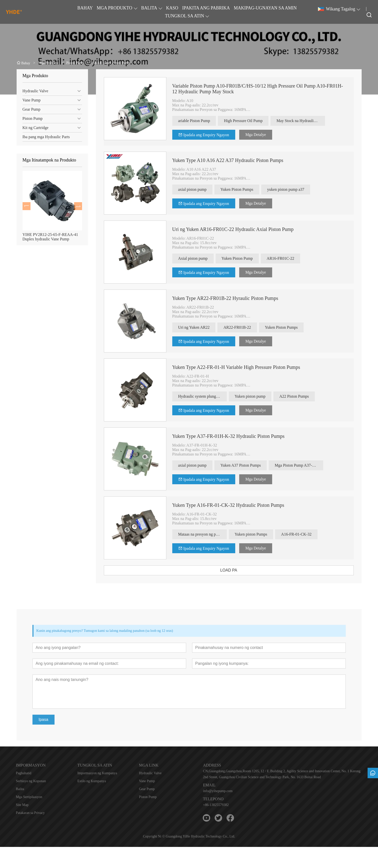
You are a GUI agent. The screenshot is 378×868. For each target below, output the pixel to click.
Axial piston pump (202, 258)
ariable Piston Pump (203, 121)
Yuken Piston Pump (246, 258)
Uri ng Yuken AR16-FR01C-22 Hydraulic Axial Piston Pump (242, 229)
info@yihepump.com (218, 791)
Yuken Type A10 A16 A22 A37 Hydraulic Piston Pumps (237, 160)
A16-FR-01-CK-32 (305, 534)
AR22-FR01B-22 (246, 327)
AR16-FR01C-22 (289, 258)
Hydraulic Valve (33, 91)
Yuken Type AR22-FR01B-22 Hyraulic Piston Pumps (234, 298)
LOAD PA (238, 570)
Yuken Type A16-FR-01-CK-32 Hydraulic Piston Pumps (237, 505)
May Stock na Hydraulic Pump (310, 121)
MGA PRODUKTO (114, 8)
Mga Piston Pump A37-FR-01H (308, 465)
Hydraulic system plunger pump (211, 396)
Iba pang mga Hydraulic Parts (44, 137)
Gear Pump (29, 109)
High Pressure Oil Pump (252, 121)
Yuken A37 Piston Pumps (250, 465)
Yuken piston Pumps (260, 534)
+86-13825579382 (216, 805)
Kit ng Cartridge (33, 128)
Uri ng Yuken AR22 (203, 327)
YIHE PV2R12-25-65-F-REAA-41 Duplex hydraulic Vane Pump (48, 237)
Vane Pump (29, 100)
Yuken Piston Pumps (246, 189)
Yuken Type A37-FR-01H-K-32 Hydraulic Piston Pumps (237, 436)
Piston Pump (30, 118)
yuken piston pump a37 (295, 189)
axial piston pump (201, 189)
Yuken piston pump (259, 396)
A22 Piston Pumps (303, 396)
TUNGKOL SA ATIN (185, 16)
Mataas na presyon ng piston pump (211, 534)
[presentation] (24, 206)
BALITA (149, 8)
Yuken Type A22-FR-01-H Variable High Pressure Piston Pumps (245, 367)
